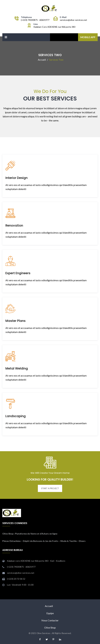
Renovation (14, 225)
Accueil (49, 606)
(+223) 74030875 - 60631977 (35, 20)
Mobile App (88, 37)
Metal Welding (17, 368)
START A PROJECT (50, 488)
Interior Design (17, 178)
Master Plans (15, 321)
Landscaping (16, 416)
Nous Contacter (50, 620)
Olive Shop (8, 534)
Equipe (50, 613)
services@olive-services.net (73, 20)
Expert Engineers (18, 273)
